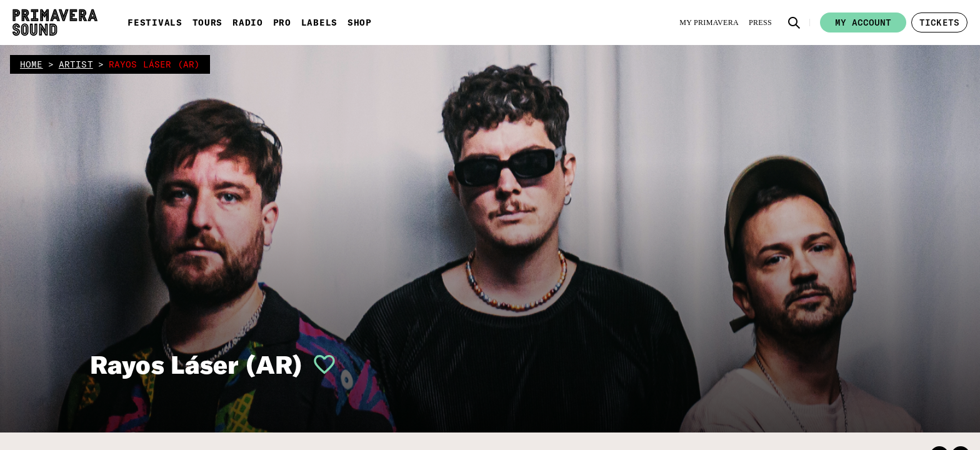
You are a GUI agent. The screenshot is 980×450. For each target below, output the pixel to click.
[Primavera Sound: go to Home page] (55, 22)
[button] (794, 22)
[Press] (760, 22)
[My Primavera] (709, 22)
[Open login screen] (319, 364)
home (32, 64)
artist (76, 64)
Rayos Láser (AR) (196, 364)
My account (863, 22)
